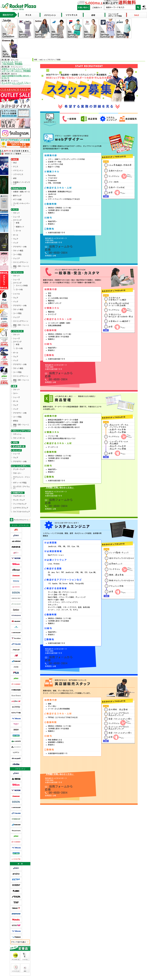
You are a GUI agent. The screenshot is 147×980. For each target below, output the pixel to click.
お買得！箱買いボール (21, 181)
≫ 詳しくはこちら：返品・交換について (112, 907)
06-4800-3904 (55, 241)
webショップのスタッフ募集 (50, 59)
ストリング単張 (22, 247)
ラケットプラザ (6, 891)
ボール (16, 212)
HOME (36, 59)
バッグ (16, 217)
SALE (15, 161)
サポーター (17, 380)
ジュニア (16, 227)
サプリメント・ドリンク (21, 384)
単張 (18, 204)
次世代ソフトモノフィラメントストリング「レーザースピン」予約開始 (17, 68)
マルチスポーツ (19, 398)
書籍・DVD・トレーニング (21, 233)
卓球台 (16, 339)
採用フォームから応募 (60, 239)
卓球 (15, 171)
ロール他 (19, 250)
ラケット (16, 197)
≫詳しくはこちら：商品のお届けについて (60, 960)
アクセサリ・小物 (20, 219)
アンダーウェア (19, 378)
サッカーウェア (19, 400)
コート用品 (17, 224)
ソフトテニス (18, 168)
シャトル (16, 253)
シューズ (16, 199)
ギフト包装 (17, 186)
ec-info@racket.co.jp (65, 927)
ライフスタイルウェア (21, 408)
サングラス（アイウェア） (21, 390)
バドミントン (18, 166)
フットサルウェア (20, 403)
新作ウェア (17, 184)
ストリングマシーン (21, 229)
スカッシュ (17, 350)
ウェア (16, 214)
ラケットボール (19, 352)
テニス (16, 163)
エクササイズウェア (21, 405)
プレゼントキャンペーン (21, 190)
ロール (18, 209)
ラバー (16, 322)
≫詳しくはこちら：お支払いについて (111, 940)
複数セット (20, 206)
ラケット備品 (18, 222)
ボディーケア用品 (20, 387)
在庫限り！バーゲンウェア (21, 174)
